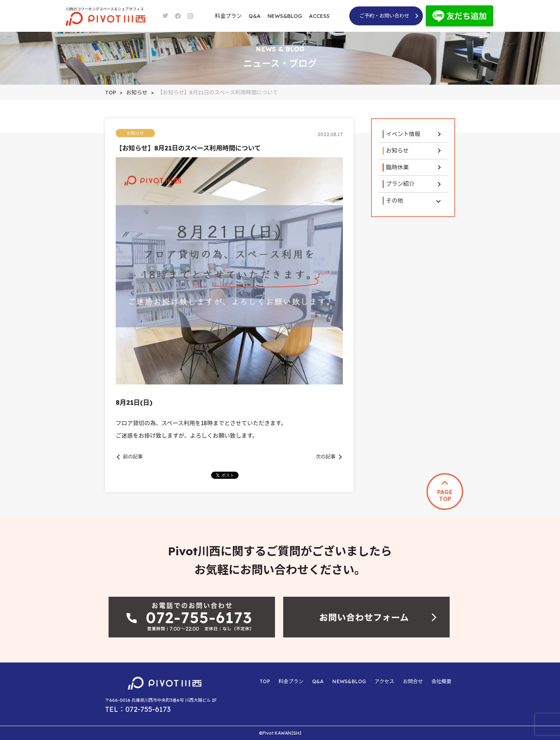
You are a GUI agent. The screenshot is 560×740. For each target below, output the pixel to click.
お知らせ (397, 150)
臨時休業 (397, 167)
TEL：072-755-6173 (138, 709)
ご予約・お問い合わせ (384, 16)
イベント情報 (403, 134)
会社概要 (441, 681)
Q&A (255, 16)
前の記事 (133, 457)
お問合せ (413, 681)
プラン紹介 (400, 184)
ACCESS (319, 16)
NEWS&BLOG (285, 16)
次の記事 (326, 457)
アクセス (384, 681)
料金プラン (228, 16)
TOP (265, 681)
